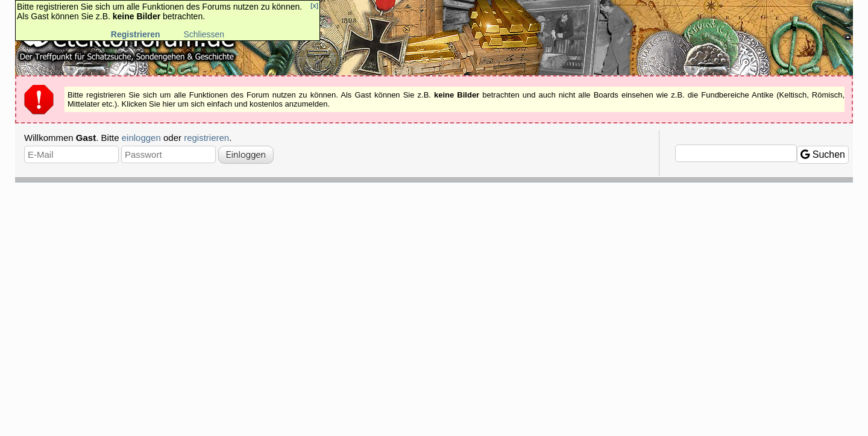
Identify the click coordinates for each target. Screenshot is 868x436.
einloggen (141, 138)
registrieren (206, 138)
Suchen (823, 154)
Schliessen (204, 34)
